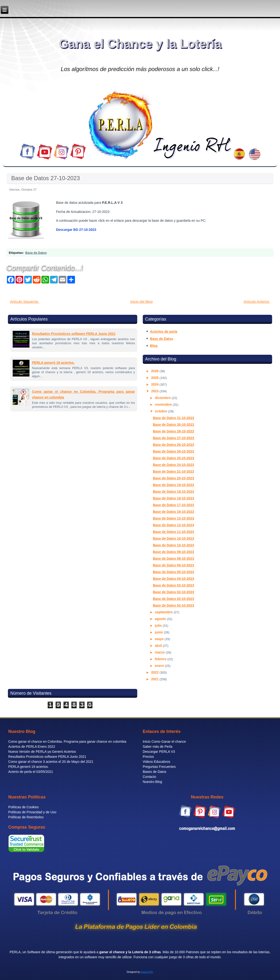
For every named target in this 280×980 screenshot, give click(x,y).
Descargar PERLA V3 (159, 752)
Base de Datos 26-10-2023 (173, 445)
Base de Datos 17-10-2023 (173, 505)
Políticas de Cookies (24, 807)
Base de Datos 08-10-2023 (173, 559)
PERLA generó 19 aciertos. (53, 363)
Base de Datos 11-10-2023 (173, 532)
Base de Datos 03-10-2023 (173, 585)
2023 (155, 391)
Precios (148, 757)
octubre (162, 411)
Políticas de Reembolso (26, 817)
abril (159, 646)
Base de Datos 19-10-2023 (173, 485)
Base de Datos (36, 253)
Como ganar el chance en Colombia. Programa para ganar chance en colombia (67, 742)
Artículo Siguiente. (25, 302)
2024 (155, 384)
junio (159, 632)
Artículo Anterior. (257, 302)
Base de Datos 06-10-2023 (173, 565)
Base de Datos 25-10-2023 (173, 458)
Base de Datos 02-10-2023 (173, 592)
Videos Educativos (157, 762)
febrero (161, 659)
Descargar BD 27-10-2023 (76, 230)
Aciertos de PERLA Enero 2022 (32, 747)
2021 (155, 679)
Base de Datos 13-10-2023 (173, 518)
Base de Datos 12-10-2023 (173, 525)
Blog (154, 346)
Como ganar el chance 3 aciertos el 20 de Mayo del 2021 (51, 762)
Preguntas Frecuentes (159, 767)
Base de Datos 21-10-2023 (173, 471)
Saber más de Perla (158, 747)
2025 (155, 378)
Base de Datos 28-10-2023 (173, 431)
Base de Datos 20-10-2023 (173, 478)
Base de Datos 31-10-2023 (173, 418)
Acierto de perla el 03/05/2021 (31, 772)
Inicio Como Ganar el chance (164, 742)
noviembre (164, 404)
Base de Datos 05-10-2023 (173, 572)
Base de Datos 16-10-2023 (173, 512)
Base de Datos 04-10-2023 (173, 579)
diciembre (163, 398)
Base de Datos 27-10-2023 (46, 178)
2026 (155, 371)
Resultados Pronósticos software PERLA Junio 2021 (74, 334)
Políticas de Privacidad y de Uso (32, 812)
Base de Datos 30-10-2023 (173, 425)
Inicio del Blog (141, 302)
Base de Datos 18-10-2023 (173, 492)
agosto (161, 619)
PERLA (15, 952)
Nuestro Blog (152, 782)
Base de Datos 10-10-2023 (173, 538)
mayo (160, 639)
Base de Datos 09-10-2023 (173, 552)
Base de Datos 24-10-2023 (173, 465)
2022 (155, 672)
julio (159, 626)
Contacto (149, 777)
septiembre (164, 612)
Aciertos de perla (164, 332)
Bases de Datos (155, 772)
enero (160, 666)
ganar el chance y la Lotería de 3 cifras (130, 952)
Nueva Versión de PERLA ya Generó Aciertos (42, 752)
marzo (160, 652)
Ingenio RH (147, 972)
